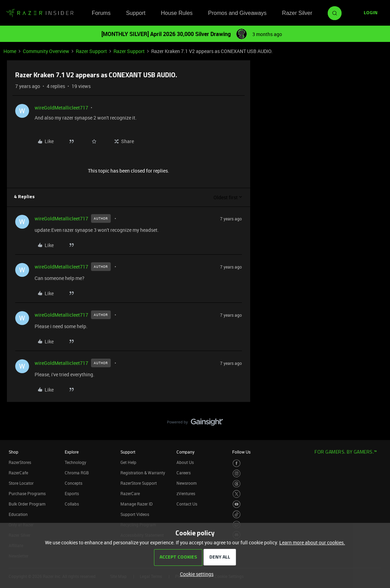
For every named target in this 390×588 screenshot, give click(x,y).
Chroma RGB (77, 473)
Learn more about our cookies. (312, 542)
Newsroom (187, 483)
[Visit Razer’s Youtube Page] (237, 504)
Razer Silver (297, 13)
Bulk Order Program (27, 504)
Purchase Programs (27, 493)
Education (18, 514)
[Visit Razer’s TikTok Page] (237, 514)
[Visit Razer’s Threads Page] (237, 484)
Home (10, 51)
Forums (101, 13)
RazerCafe (18, 473)
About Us (185, 462)
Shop (13, 452)
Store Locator (21, 483)
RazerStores (20, 462)
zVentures (186, 493)
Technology (75, 462)
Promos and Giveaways (237, 13)
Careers (184, 473)
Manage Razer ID (137, 504)
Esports (72, 493)
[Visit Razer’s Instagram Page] (237, 473)
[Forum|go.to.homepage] (40, 13)
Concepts (74, 483)
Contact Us (187, 504)
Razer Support (91, 51)
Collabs (72, 504)
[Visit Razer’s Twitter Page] (237, 494)
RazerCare (130, 493)
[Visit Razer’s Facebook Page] (237, 463)
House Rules (177, 13)
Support (136, 13)
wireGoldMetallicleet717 (61, 108)
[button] (371, 13)
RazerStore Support (139, 483)
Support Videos (135, 514)
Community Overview (46, 51)
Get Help (128, 462)
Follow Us (241, 452)
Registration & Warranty (143, 473)
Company (185, 452)
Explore (72, 452)
